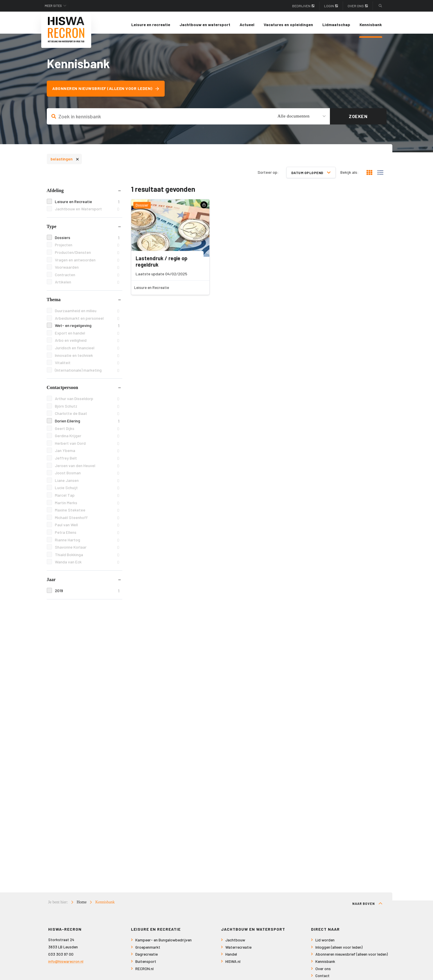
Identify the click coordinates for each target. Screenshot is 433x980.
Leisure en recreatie (151, 25)
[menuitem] (151, 25)
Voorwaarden (87, 271)
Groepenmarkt (148, 951)
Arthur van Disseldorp (87, 403)
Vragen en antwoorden (87, 264)
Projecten (87, 249)
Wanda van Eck (87, 566)
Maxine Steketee (87, 514)
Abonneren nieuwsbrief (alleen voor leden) (109, 92)
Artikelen (87, 286)
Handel (231, 958)
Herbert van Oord (87, 447)
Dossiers (87, 242)
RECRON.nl (144, 972)
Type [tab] (52, 230)
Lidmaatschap (336, 25)
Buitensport (146, 965)
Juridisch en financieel (87, 352)
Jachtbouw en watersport (205, 25)
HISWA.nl (233, 965)
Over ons (358, 6)
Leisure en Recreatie (87, 205)
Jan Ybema (87, 454)
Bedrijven (303, 6)
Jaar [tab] (51, 583)
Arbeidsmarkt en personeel (87, 322)
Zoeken (358, 120)
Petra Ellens (87, 536)
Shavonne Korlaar (87, 551)
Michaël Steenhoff (87, 521)
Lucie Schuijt (87, 492)
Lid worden (325, 944)
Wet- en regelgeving (87, 329)
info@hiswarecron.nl (66, 965)
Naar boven (367, 907)
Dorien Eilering (87, 425)
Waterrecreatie (238, 951)
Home (82, 906)
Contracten (87, 279)
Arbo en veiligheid (87, 344)
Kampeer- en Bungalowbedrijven (164, 944)
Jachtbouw (235, 944)
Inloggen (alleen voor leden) (339, 951)
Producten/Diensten (87, 256)
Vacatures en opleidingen (288, 25)
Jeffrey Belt (87, 462)
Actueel (247, 25)
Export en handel (87, 337)
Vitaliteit (87, 367)
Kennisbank (371, 25)
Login (331, 6)
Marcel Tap (87, 499)
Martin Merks (87, 506)
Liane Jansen (87, 484)
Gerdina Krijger (87, 440)
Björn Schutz (87, 410)
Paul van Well (87, 529)
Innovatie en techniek (87, 359)
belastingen (65, 162)
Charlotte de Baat (87, 417)
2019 (87, 595)
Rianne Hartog (87, 544)
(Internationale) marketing (87, 374)
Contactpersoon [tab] (62, 391)
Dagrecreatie (147, 958)
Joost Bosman (87, 477)
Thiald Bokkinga (87, 559)
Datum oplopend (311, 176)
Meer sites (56, 6)
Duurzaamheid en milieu (87, 315)
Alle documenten (294, 120)
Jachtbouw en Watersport (87, 213)
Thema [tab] (54, 303)
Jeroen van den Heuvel (87, 469)
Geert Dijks (87, 432)
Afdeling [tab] (55, 194)
